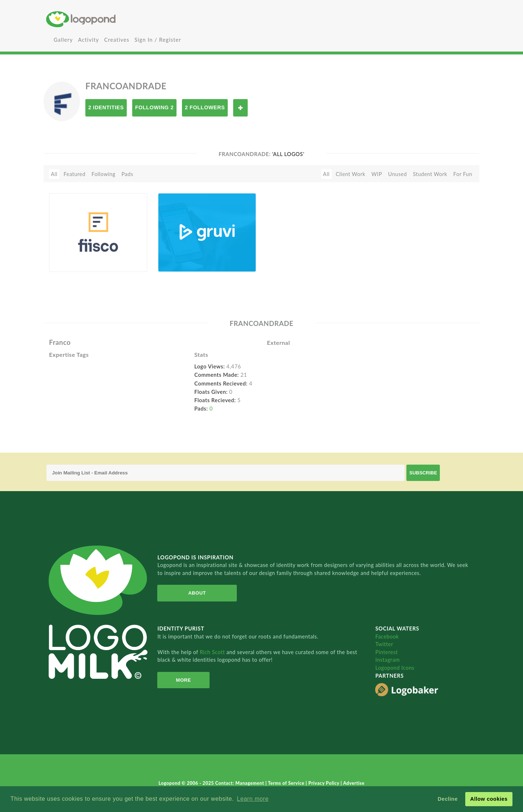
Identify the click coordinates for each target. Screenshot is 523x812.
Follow (240, 108)
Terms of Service (287, 783)
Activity (89, 40)
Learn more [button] (253, 799)
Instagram (387, 660)
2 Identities (106, 107)
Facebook (387, 636)
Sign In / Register (158, 40)
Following (104, 174)
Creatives (117, 40)
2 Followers (205, 107)
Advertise (354, 783)
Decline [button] (448, 799)
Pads (127, 174)
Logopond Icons (395, 668)
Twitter (384, 644)
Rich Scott (213, 652)
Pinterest (386, 652)
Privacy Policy (325, 783)
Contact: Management (240, 783)
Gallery (63, 40)
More (184, 680)
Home (118, 19)
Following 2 (154, 107)
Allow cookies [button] (489, 799)
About (197, 593)
